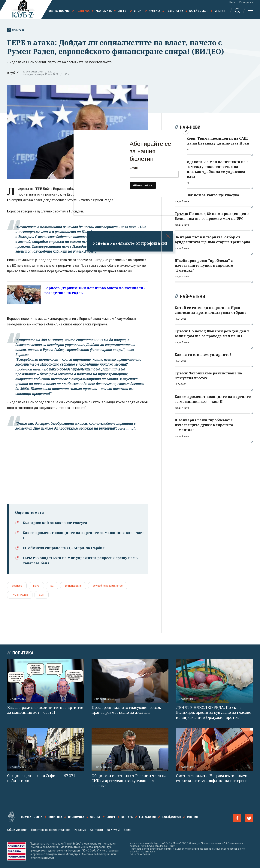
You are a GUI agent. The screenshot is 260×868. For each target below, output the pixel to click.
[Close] (186, 131)
